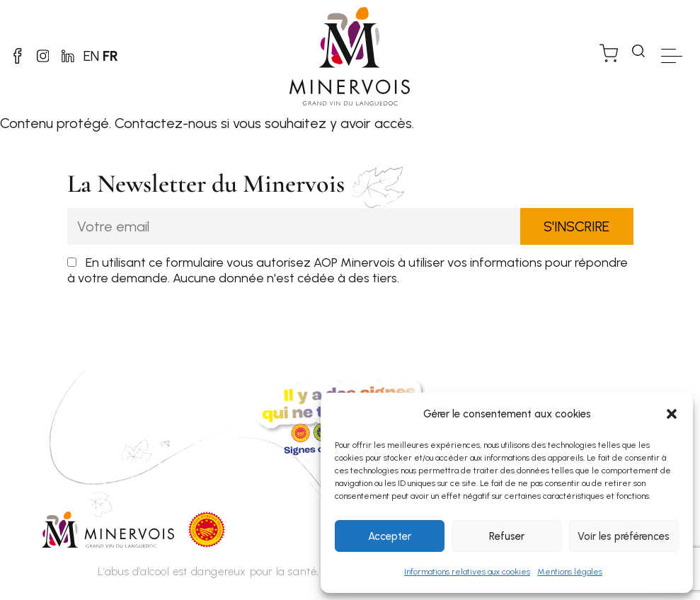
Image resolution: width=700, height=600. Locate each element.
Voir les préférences (624, 536)
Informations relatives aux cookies (467, 572)
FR (139, 56)
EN (120, 56)
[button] (672, 414)
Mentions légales (570, 572)
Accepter (390, 536)
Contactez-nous (166, 123)
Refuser (507, 536)
